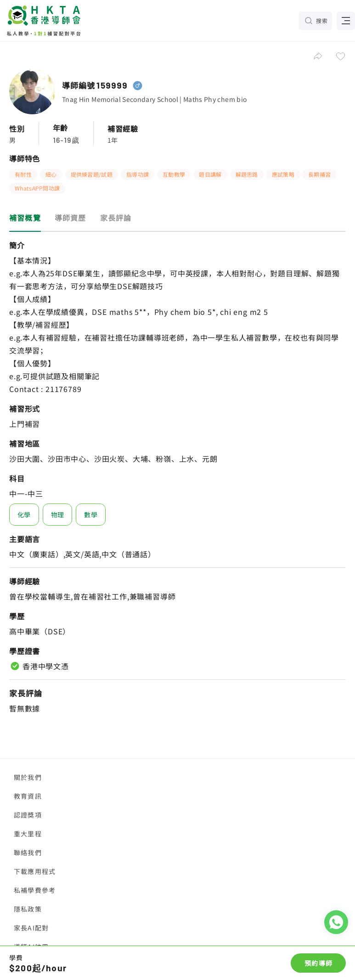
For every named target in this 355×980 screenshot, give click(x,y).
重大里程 (28, 834)
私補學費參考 (35, 890)
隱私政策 (28, 909)
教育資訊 (28, 796)
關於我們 (28, 777)
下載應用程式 (35, 871)
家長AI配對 (31, 928)
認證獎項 (28, 815)
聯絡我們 (28, 852)
